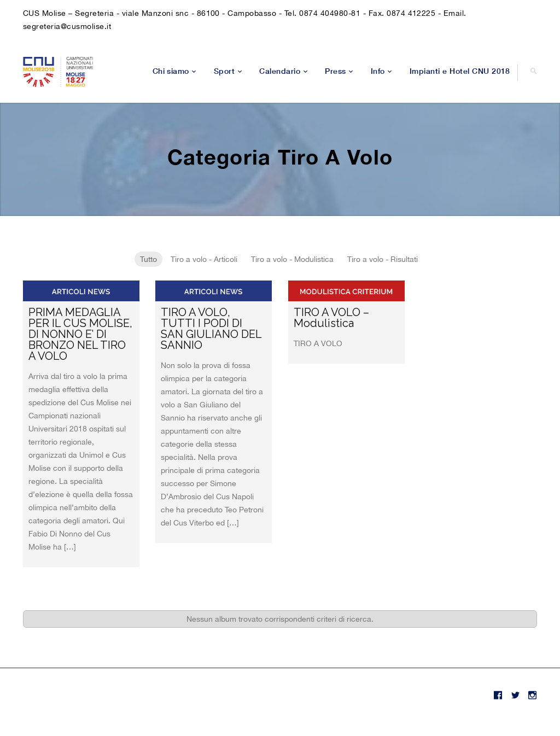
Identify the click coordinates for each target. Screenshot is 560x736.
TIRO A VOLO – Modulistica (331, 318)
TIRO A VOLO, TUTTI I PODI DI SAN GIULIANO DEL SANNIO (211, 329)
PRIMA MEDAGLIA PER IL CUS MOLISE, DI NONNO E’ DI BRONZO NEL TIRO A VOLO (80, 334)
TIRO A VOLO (318, 343)
